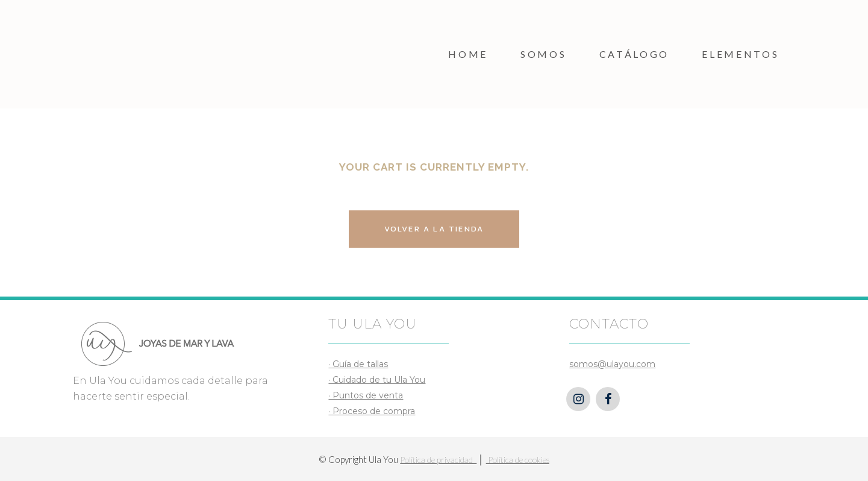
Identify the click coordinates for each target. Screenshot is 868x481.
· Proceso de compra (372, 411)
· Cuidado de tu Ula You (377, 380)
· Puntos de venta (366, 395)
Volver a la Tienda (434, 229)
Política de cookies (518, 460)
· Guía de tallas (358, 364)
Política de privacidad (438, 460)
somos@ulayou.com (612, 364)
